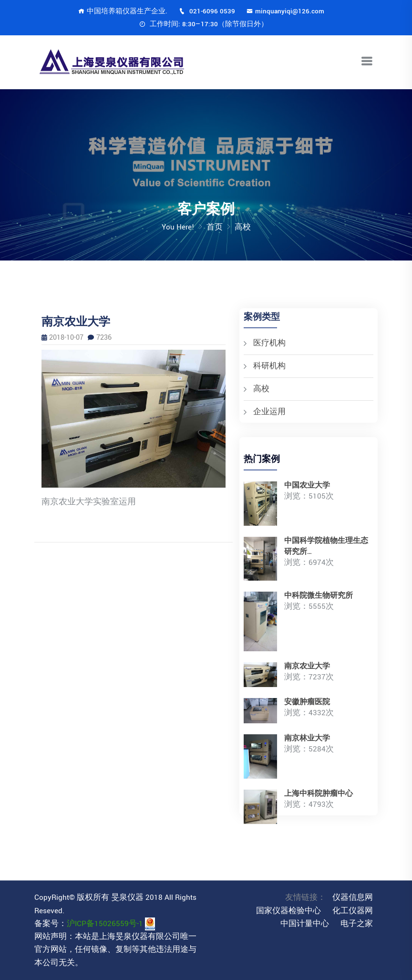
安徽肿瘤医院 (307, 702)
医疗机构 (269, 343)
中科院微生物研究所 (319, 596)
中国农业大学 (307, 485)
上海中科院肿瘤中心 (319, 794)
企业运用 (269, 412)
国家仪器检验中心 (288, 911)
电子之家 (357, 924)
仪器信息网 (353, 897)
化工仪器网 (353, 911)
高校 (261, 389)
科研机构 (269, 366)
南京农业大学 (307, 666)
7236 (100, 338)
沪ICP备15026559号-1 (105, 924)
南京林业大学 (307, 738)
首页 (215, 227)
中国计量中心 (305, 924)
